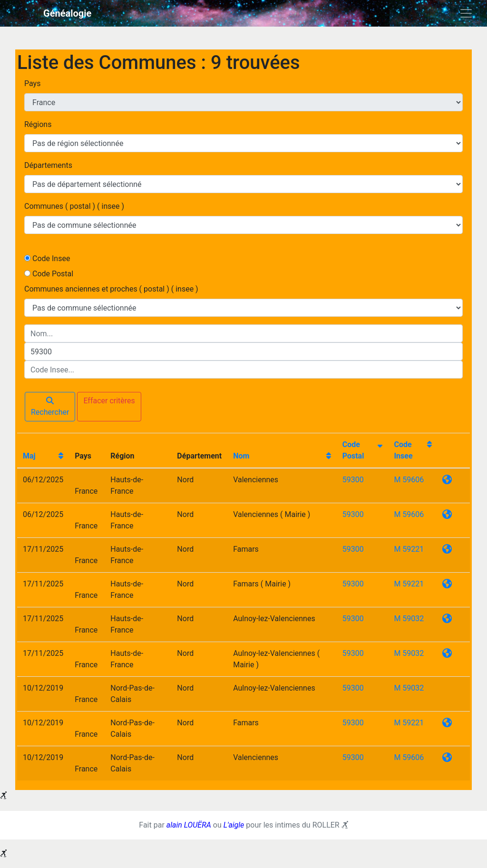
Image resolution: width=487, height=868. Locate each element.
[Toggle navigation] (466, 13)
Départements (48, 165)
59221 (413, 549)
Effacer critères (109, 401)
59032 (413, 619)
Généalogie (67, 13)
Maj (29, 456)
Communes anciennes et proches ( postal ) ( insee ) (111, 289)
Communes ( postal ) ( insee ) (74, 206)
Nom (241, 456)
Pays (32, 83)
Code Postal (53, 274)
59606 (413, 480)
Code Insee (51, 258)
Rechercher (50, 407)
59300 (353, 480)
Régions (38, 124)
